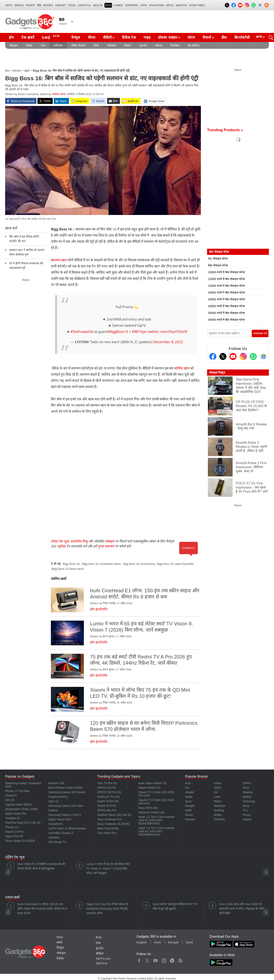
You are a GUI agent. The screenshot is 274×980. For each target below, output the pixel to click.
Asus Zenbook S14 (109, 819)
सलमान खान (59, 260)
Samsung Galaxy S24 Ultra (66, 806)
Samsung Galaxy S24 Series (67, 792)
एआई (51, 37)
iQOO (218, 788)
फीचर (92, 38)
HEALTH (98, 5)
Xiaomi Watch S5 (149, 788)
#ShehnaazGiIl (82, 332)
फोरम (191, 38)
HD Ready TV (57, 842)
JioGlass (54, 837)
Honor (189, 815)
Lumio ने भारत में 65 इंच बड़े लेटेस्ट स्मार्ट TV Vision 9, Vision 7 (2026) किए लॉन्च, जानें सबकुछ (108, 869)
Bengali (173, 942)
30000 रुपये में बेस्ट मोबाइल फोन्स (226, 306)
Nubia (218, 815)
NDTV (9, 5)
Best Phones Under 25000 (65, 788)
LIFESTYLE (84, 5)
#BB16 (137, 332)
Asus (188, 801)
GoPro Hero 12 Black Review (67, 828)
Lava (217, 797)
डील (224, 38)
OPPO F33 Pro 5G (109, 792)
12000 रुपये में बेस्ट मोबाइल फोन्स (226, 279)
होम (11, 38)
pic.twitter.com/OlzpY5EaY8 (165, 332)
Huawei (190, 819)
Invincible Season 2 (61, 833)
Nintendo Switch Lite (152, 812)
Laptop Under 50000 (18, 805)
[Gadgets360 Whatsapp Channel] (253, 356)
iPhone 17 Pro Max (17, 791)
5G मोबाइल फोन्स (218, 259)
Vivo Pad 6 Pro (107, 833)
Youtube (156, 960)
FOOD (72, 5)
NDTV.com (103, 959)
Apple (189, 797)
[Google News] (263, 356)
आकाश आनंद (59, 94)
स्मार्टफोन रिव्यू (79, 541)
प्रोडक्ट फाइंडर (168, 38)
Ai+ (187, 788)
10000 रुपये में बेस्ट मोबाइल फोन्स (226, 272)
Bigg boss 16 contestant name (101, 564)
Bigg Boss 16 (71, 564)
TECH (108, 5)
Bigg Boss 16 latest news (68, 569)
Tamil (189, 942)
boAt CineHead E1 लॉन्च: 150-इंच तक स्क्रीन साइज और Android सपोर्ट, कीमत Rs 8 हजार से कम (42, 909)
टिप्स (96, 45)
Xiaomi (247, 819)
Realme (248, 792)
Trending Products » (225, 130)
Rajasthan (157, 5)
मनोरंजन (58, 45)
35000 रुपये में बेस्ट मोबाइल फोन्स (226, 313)
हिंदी (39, 5)
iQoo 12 (53, 801)
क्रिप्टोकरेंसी (242, 38)
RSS (60, 937)
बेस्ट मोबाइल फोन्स (218, 265)
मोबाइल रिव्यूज (217, 373)
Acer (188, 783)
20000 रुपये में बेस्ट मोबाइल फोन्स (226, 293)
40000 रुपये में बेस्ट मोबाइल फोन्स (226, 320)
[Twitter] (223, 356)
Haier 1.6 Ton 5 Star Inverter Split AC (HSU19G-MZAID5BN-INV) (157, 820)
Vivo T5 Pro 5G (107, 783)
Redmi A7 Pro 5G (108, 797)
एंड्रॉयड (61, 546)
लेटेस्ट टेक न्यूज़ (60, 541)
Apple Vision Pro (16, 814)
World (19, 5)
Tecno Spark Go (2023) (20, 841)
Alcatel (189, 792)
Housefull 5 (56, 824)
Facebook (139, 960)
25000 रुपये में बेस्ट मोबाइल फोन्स (226, 299)
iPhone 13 (12, 827)
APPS (144, 5)
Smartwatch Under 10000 (22, 809)
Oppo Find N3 (14, 836)
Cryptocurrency (58, 797)
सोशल (159, 45)
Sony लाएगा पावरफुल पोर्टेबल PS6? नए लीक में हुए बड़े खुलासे (175, 906)
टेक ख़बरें (28, 38)
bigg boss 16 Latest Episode (175, 564)
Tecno (246, 815)
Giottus (53, 810)
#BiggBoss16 (118, 332)
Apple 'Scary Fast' (60, 819)
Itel (216, 792)
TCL (245, 810)
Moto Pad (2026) (108, 828)
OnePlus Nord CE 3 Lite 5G (23, 823)
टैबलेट (29, 45)
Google (190, 806)
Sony (246, 806)
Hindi (157, 942)
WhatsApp (172, 960)
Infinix (218, 783)
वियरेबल (175, 45)
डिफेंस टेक (129, 38)
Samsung (249, 801)
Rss (180, 960)
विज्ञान (128, 45)
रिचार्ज (207, 38)
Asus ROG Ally (148, 808)
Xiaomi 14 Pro (14, 832)
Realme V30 (56, 783)
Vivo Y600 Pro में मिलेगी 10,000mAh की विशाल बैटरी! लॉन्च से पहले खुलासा (41, 866)
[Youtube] (233, 356)
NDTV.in (101, 963)
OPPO (247, 783)
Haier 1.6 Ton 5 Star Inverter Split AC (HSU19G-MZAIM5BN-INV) (157, 831)
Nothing (219, 810)
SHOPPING (132, 5)
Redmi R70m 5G (108, 801)
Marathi (181, 5)
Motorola (219, 806)
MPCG (170, 5)
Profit (30, 5)
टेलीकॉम (112, 45)
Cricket (61, 5)
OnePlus (219, 819)
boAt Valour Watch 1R (153, 783)
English (142, 942)
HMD (188, 810)
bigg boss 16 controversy (139, 564)
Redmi (247, 797)
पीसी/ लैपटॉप (78, 45)
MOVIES (48, 5)
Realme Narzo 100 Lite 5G (114, 815)
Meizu (218, 801)
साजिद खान (182, 368)
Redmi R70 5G (107, 806)
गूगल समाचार (106, 546)
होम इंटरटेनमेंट (99, 609)
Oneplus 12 (13, 818)
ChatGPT (11, 795)
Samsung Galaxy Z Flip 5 (65, 815)
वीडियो (107, 38)
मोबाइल (13, 45)
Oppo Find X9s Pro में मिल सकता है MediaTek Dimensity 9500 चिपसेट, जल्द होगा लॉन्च (107, 909)
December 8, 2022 (168, 342)
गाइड (147, 38)
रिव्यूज (76, 38)
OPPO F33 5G (107, 788)
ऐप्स (43, 45)
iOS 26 (10, 800)
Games (118, 5)
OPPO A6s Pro (107, 810)
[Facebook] (213, 356)
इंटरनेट (143, 45)
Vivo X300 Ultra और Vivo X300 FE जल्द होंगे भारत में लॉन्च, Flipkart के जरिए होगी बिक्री (242, 909)
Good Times (197, 5)
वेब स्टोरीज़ (193, 45)
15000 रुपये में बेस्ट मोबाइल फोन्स (226, 286)
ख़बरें (27, 71)
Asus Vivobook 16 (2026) (113, 824)
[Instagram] (243, 356)
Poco (246, 788)
